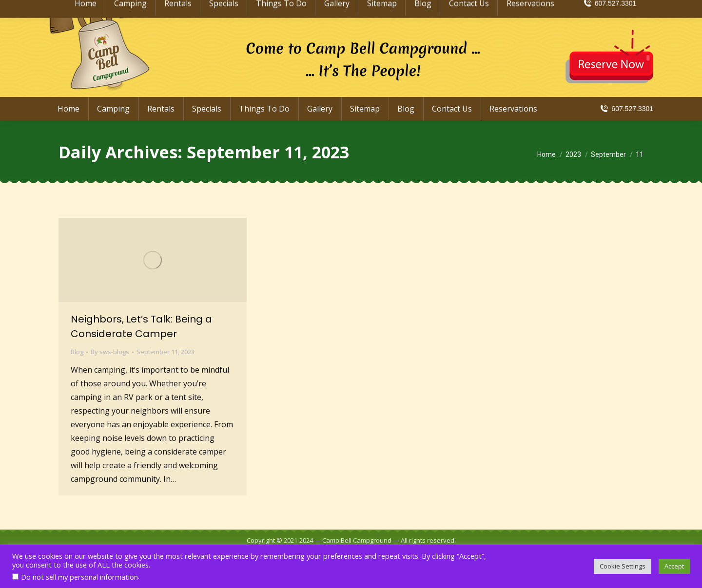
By (110, 352)
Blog (77, 352)
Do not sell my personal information (79, 577)
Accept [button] (674, 566)
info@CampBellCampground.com (585, 9)
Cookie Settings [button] (623, 566)
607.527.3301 (626, 109)
